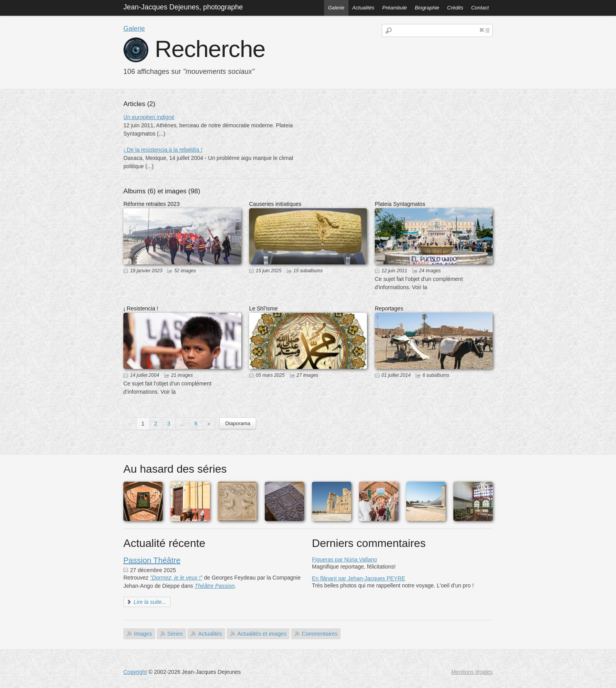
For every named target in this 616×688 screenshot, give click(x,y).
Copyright (135, 672)
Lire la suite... (150, 602)
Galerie (336, 8)
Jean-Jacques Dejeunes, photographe (183, 7)
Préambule (395, 8)
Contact (480, 8)
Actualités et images (262, 634)
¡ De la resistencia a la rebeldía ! (163, 150)
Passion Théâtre (152, 560)
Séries (175, 634)
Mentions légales (472, 672)
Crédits (455, 8)
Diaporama (238, 423)
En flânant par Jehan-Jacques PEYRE (358, 578)
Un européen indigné (149, 117)
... (182, 424)
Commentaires (320, 634)
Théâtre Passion (214, 586)
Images (143, 634)
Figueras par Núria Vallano (345, 560)
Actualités (363, 8)
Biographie (427, 8)
